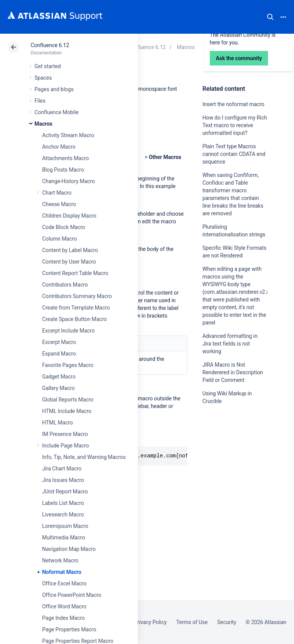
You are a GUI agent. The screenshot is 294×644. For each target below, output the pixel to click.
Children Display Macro (69, 216)
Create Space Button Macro (74, 319)
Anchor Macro (59, 147)
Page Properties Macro (69, 629)
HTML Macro (57, 423)
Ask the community (229, 476)
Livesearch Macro (63, 515)
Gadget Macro (59, 377)
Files (40, 101)
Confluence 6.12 (50, 45)
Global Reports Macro (68, 400)
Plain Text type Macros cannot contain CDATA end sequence (234, 154)
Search (270, 17)
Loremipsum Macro (65, 526)
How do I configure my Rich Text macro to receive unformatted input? (235, 125)
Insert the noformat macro (234, 104)
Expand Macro (59, 354)
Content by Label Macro (70, 250)
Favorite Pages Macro (68, 365)
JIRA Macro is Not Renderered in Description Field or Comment (233, 372)
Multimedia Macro (64, 537)
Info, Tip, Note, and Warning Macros (84, 457)
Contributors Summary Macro (77, 296)
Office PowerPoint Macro (72, 595)
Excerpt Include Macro (68, 331)
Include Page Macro (65, 446)
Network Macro (60, 560)
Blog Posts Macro (63, 170)
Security (227, 622)
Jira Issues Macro (63, 480)
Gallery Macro (58, 388)
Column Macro (60, 239)
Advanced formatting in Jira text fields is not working (230, 344)
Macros (43, 124)
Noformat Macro (62, 572)
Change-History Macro (69, 181)
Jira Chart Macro (62, 469)
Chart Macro (57, 193)
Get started (48, 66)
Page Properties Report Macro (78, 641)
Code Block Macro (64, 227)
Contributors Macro (65, 285)
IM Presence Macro (65, 434)
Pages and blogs (54, 89)
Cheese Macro (59, 204)
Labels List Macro (63, 503)
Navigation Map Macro (69, 549)
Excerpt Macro (59, 342)
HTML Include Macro (67, 411)
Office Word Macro (64, 606)
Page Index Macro (63, 618)
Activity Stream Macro (68, 135)
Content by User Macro (69, 262)
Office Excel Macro (64, 583)
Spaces (43, 78)
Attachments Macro (65, 158)
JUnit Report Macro (65, 492)
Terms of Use (192, 622)
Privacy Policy (150, 622)
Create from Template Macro (76, 308)
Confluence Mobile (56, 112)
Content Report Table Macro (75, 273)
